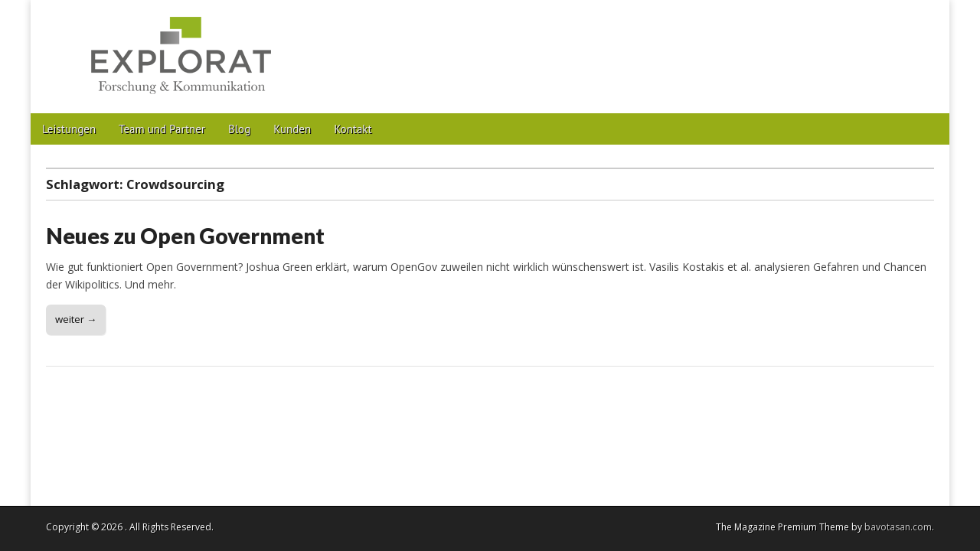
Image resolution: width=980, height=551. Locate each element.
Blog (239, 129)
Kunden (292, 129)
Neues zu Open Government (185, 236)
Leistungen (69, 129)
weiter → (76, 319)
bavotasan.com (898, 527)
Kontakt (353, 129)
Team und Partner (162, 129)
